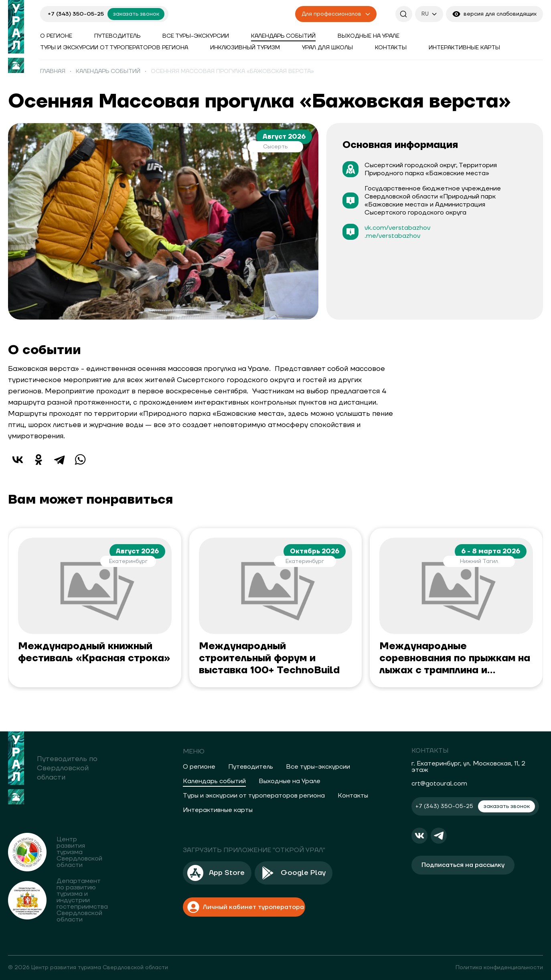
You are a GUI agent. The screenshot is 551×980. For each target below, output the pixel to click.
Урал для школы (327, 48)
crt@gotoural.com (439, 784)
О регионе (56, 36)
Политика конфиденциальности (499, 968)
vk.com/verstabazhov (397, 228)
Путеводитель (117, 36)
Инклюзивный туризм (245, 48)
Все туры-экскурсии (196, 36)
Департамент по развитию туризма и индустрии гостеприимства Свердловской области (82, 900)
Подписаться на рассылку (463, 865)
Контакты (391, 48)
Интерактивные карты (464, 48)
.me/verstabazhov (392, 236)
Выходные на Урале (369, 36)
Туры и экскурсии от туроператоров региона (114, 48)
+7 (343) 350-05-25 (76, 14)
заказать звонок (136, 14)
